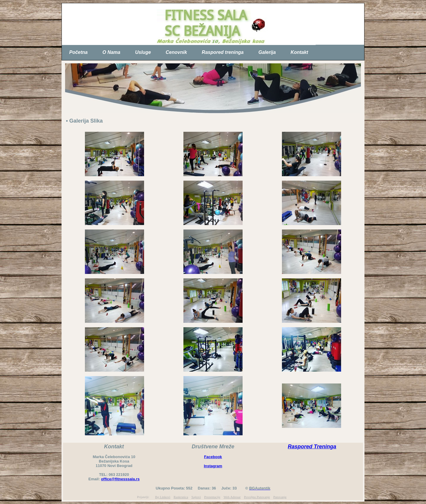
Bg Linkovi (163, 497)
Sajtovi (196, 497)
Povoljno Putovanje (257, 497)
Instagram (213, 466)
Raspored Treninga (312, 447)
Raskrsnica (181, 497)
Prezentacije (212, 497)
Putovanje (280, 497)
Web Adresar (232, 497)
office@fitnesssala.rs (120, 479)
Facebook (213, 457)
